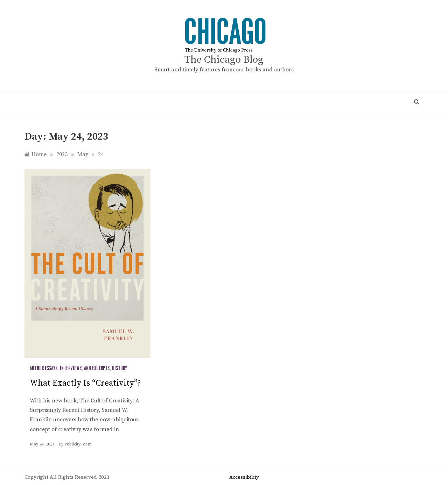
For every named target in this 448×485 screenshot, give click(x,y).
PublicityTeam (78, 444)
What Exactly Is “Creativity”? (85, 383)
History (120, 368)
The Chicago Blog (224, 60)
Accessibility (244, 477)
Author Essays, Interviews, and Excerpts (70, 368)
